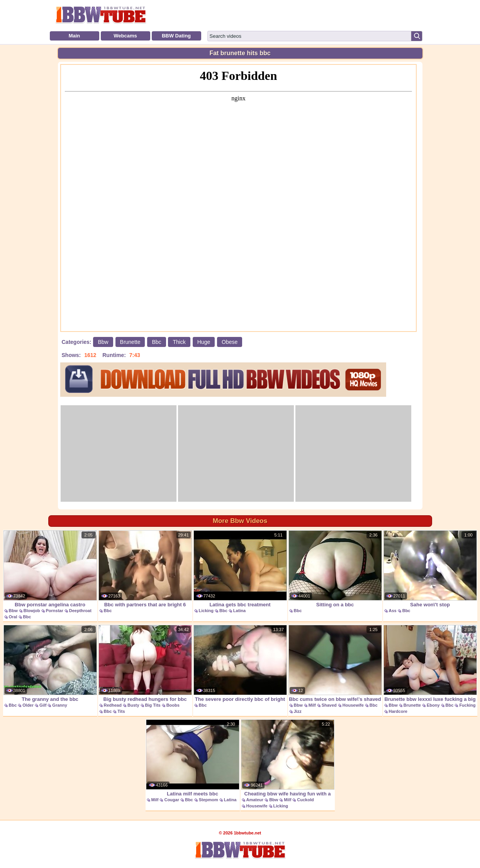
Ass (393, 611)
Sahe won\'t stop (430, 569)
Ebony (433, 705)
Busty (133, 705)
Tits (121, 711)
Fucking (467, 705)
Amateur (255, 800)
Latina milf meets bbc (193, 758)
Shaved (329, 705)
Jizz (298, 711)
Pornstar (55, 611)
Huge (204, 342)
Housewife (353, 705)
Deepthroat (80, 611)
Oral (13, 617)
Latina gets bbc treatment (240, 569)
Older (28, 705)
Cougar (172, 800)
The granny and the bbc (50, 663)
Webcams (125, 36)
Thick (179, 342)
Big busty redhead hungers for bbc (145, 663)
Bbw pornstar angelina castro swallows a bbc (50, 573)
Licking (206, 611)
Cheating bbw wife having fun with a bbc (288, 762)
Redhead (113, 705)
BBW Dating (176, 36)
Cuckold (305, 800)
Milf (312, 705)
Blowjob (32, 611)
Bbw (103, 342)
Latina (239, 611)
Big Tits (153, 705)
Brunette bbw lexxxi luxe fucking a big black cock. (430, 667)
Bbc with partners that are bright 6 (145, 569)
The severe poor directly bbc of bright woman (240, 667)
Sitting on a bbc (335, 569)
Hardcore (398, 711)
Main (75, 36)
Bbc (156, 342)
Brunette (130, 342)
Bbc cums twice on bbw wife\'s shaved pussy (335, 667)
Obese (230, 342)
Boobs (173, 705)
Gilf (43, 705)
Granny (60, 705)
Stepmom (209, 800)
